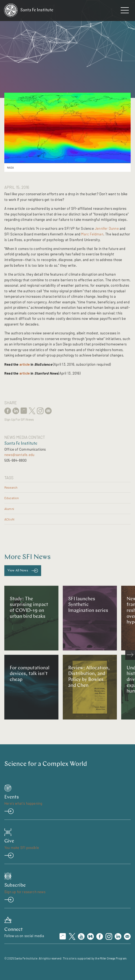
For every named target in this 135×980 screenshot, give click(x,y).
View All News (18, 571)
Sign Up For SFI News (19, 419)
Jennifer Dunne (107, 228)
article (25, 364)
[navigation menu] (125, 11)
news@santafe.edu (19, 455)
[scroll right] (130, 655)
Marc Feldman (92, 234)
